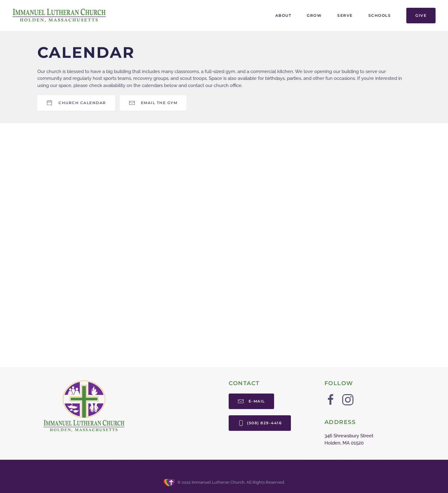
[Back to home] (59, 16)
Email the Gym (153, 103)
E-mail (251, 401)
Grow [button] (314, 15)
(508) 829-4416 (260, 423)
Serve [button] (345, 15)
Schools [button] (380, 15)
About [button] (283, 15)
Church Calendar (76, 103)
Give (421, 15)
